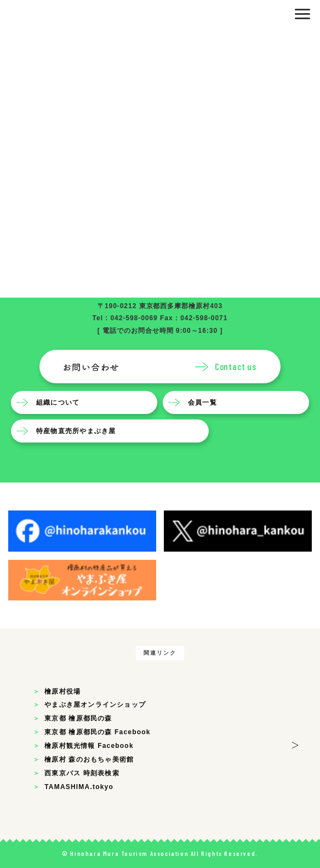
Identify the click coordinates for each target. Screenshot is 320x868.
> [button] (295, 743)
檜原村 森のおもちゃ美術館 (89, 759)
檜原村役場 (62, 691)
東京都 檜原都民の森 (78, 718)
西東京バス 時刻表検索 (82, 773)
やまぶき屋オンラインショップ (95, 705)
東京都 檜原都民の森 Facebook (97, 732)
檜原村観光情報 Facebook (89, 746)
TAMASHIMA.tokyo (79, 787)
